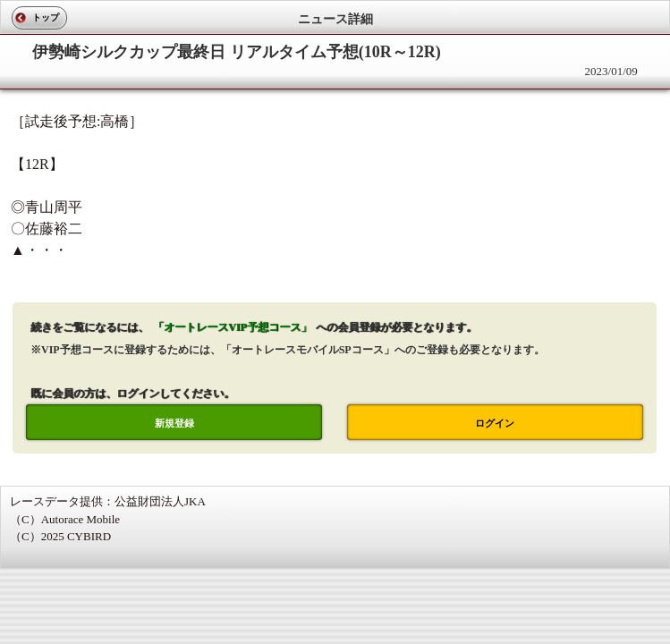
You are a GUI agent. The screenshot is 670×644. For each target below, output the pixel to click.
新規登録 (174, 423)
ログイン (495, 423)
